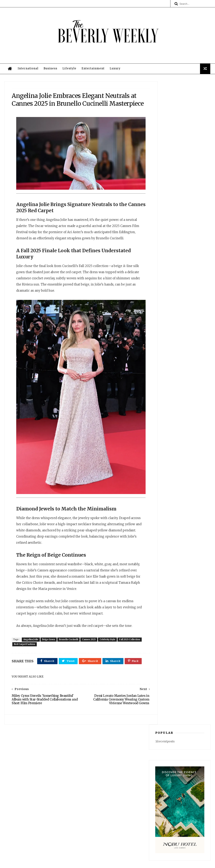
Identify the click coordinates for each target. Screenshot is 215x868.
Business (50, 76)
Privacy (136, 863)
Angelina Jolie (33, 657)
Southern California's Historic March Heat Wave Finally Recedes (188, 273)
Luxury (115, 76)
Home (106, 792)
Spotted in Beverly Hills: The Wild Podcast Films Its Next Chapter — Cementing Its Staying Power (189, 299)
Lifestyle (69, 76)
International (28, 76)
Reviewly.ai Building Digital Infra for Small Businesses (188, 374)
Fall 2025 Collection (26, 661)
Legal (106, 820)
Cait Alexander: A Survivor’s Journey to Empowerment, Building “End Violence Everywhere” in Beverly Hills (179, 326)
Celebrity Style (109, 657)
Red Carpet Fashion (51, 661)
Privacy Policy (106, 816)
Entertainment (93, 76)
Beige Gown (51, 657)
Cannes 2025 (91, 657)
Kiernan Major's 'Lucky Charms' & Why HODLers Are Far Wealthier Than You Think (189, 252)
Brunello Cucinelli (71, 657)
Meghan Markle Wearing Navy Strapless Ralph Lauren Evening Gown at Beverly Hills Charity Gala (189, 353)
